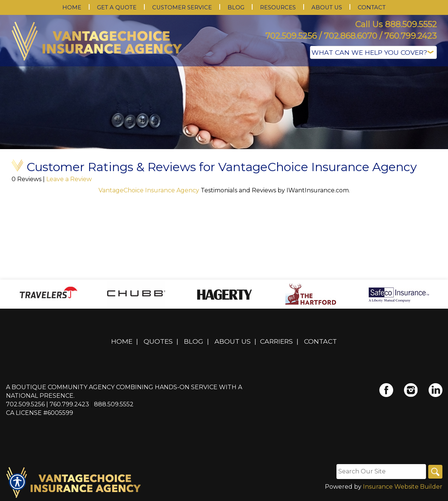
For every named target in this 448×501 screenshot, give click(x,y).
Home (122, 341)
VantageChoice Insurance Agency (150, 190)
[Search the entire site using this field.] (380, 472)
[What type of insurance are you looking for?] (373, 52)
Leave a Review (69, 179)
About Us (233, 341)
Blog (194, 341)
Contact (320, 341)
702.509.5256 (25, 404)
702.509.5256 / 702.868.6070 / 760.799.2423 (351, 36)
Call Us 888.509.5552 (396, 24)
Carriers (276, 341)
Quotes (158, 341)
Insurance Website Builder (403, 487)
